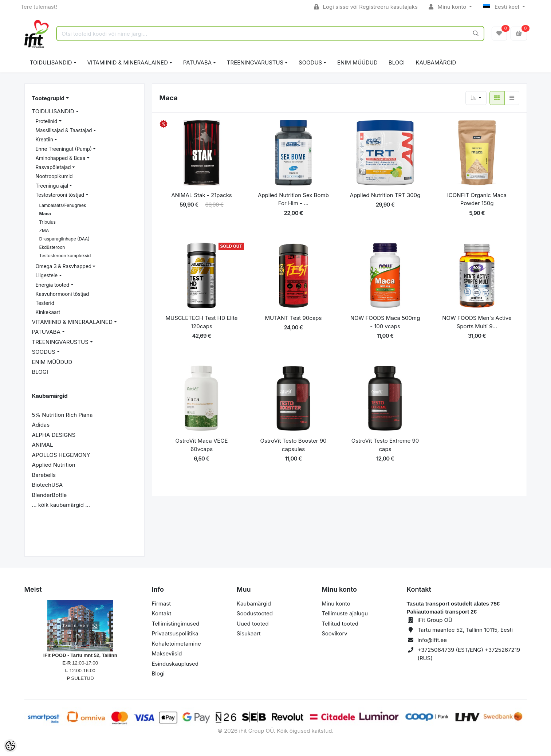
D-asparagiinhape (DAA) (64, 239)
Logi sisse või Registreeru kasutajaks (366, 7)
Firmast (162, 604)
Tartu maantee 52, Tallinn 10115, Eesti (465, 630)
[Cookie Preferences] (10, 746)
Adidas (41, 425)
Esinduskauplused (175, 664)
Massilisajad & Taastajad (64, 130)
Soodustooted (255, 613)
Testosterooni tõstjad (60, 195)
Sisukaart (249, 633)
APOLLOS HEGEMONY (61, 455)
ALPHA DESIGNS (54, 435)
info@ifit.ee (432, 640)
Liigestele (47, 275)
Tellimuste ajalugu (345, 613)
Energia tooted (53, 285)
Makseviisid (167, 653)
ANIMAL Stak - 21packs (202, 195)
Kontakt (162, 613)
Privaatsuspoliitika (175, 633)
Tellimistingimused (176, 624)
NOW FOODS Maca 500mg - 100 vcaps (385, 322)
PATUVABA (197, 62)
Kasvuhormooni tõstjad (62, 294)
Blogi (158, 673)
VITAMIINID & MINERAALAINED (128, 62)
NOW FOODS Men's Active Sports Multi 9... (477, 322)
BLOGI (397, 62)
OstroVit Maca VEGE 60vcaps (202, 445)
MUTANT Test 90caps (294, 318)
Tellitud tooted (340, 624)
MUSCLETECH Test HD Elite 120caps (201, 322)
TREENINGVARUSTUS (255, 62)
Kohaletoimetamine (176, 644)
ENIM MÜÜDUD (357, 62)
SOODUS (310, 62)
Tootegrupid (48, 98)
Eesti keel (502, 7)
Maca (45, 214)
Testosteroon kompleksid (65, 256)
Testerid (45, 303)
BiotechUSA (48, 485)
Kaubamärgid (436, 62)
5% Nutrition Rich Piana (62, 415)
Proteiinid (47, 121)
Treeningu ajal (52, 186)
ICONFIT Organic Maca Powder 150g (477, 199)
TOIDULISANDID (51, 62)
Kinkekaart (48, 312)
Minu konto (448, 7)
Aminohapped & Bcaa (61, 158)
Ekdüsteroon (52, 247)
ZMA (44, 230)
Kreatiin (44, 140)
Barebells (44, 475)
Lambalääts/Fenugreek (63, 205)
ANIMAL (43, 445)
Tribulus (48, 222)
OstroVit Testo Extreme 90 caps (385, 445)
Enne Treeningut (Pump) (64, 149)
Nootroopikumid (54, 176)
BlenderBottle (50, 495)
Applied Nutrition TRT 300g (385, 195)
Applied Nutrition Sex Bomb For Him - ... (293, 199)
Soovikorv (334, 633)
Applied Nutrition (54, 465)
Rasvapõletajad (53, 167)
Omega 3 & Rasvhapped (64, 266)
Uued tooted (253, 624)
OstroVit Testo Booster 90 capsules (293, 445)
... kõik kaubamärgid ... (61, 505)
